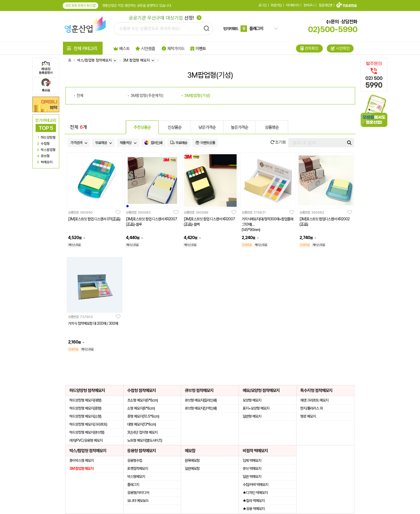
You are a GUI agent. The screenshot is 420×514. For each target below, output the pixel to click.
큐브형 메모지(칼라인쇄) (201, 400)
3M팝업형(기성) (197, 96)
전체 (80, 96)
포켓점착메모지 (138, 468)
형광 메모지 (308, 416)
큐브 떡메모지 (252, 468)
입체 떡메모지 (252, 460)
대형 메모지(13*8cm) (142, 424)
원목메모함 (192, 460)
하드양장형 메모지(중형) (85, 408)
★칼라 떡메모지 (254, 501)
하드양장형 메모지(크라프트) (88, 424)
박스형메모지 (136, 477)
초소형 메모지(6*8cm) (142, 400)
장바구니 (309, 5)
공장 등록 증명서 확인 (80, 6)
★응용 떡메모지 (254, 509)
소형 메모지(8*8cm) (141, 408)
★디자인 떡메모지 (255, 493)
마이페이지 (292, 5)
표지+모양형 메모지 (256, 408)
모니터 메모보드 (138, 501)
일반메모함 (192, 468)
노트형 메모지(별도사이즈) (145, 440)
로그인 (262, 5)
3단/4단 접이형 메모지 (142, 432)
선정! (165, 18)
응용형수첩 (135, 460)
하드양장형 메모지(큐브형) (87, 432)
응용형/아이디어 (138, 493)
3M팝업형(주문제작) (147, 96)
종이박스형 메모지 (82, 460)
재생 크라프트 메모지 (314, 400)
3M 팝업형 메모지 (81, 468)
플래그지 (133, 485)
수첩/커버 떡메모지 (255, 485)
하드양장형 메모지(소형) (85, 416)
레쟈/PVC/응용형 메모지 (86, 440)
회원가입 (276, 5)
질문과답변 (325, 5)
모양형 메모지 (252, 400)
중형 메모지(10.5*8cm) (143, 416)
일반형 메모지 (252, 416)
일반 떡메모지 (252, 477)
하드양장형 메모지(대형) (85, 400)
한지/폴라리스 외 (312, 408)
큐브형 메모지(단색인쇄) (201, 408)
